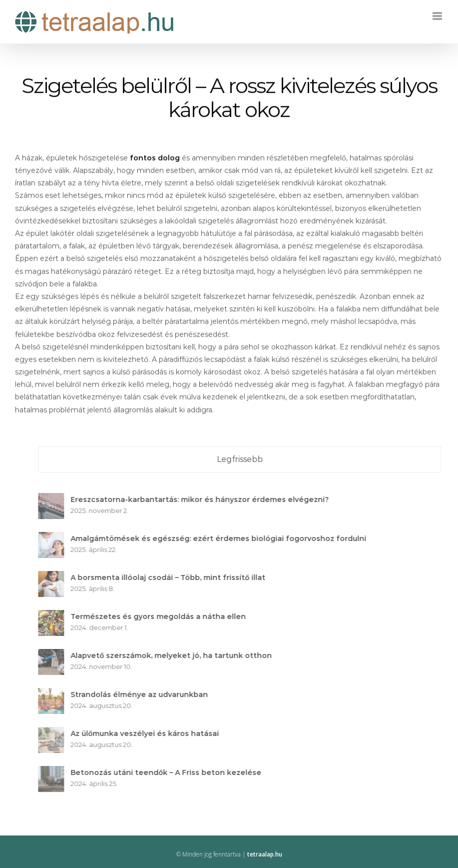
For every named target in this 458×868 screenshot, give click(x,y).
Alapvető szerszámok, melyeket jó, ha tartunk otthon (175, 655)
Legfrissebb (243, 459)
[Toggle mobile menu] (438, 16)
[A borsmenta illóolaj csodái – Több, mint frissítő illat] (54, 577)
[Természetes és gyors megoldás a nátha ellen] (54, 616)
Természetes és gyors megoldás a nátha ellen (162, 616)
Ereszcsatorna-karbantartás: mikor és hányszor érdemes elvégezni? (203, 499)
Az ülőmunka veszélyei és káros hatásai (148, 733)
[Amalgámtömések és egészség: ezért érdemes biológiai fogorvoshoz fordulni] (54, 538)
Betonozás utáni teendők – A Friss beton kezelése (169, 772)
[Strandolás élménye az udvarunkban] (54, 694)
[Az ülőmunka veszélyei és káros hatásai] (54, 733)
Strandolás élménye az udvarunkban (143, 694)
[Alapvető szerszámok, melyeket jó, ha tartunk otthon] (54, 655)
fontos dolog (155, 159)
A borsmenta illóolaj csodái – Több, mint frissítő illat (171, 577)
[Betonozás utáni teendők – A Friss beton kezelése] (54, 772)
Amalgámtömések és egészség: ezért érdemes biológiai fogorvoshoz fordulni (222, 538)
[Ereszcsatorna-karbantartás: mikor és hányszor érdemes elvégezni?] (54, 499)
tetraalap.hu (265, 854)
